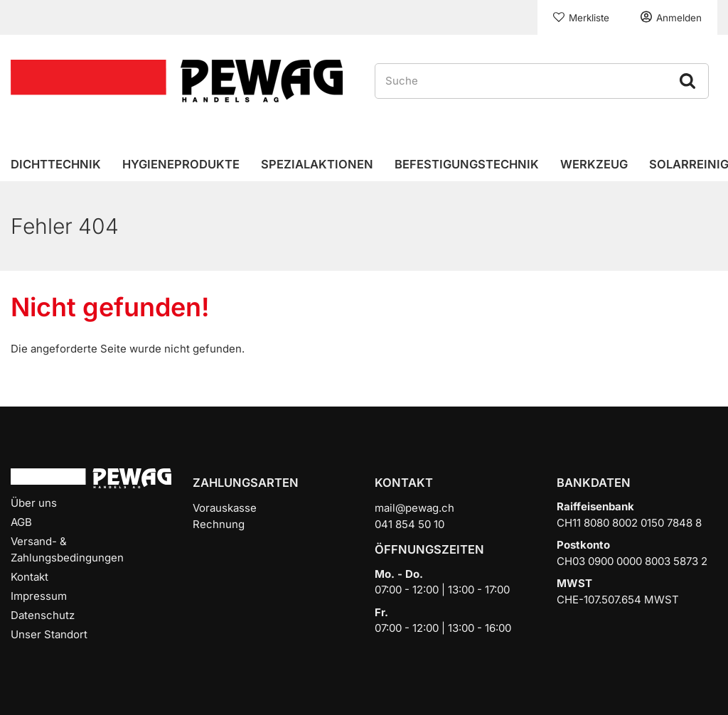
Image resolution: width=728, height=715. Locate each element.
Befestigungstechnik (467, 164)
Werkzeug (594, 164)
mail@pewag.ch (414, 508)
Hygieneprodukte (181, 164)
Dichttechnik (56, 164)
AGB (21, 522)
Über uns (34, 503)
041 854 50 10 (409, 524)
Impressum (39, 596)
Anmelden (679, 18)
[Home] (177, 80)
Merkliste (589, 18)
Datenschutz (43, 615)
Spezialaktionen (317, 164)
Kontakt (30, 577)
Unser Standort (49, 634)
